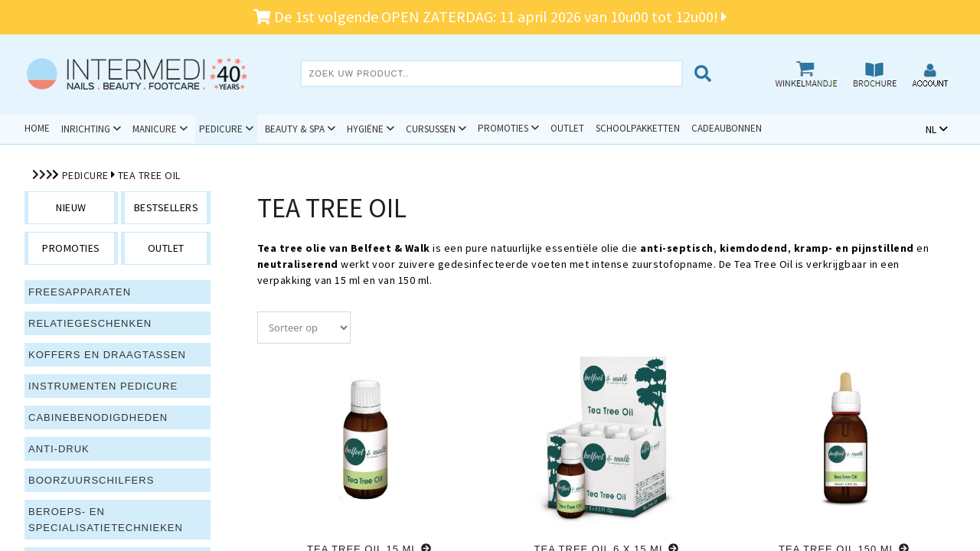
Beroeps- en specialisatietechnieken (106, 520)
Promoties (503, 128)
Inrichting (86, 129)
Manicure (155, 129)
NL (931, 129)
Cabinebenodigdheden (98, 417)
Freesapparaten (80, 292)
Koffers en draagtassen (107, 355)
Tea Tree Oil (149, 175)
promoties (71, 248)
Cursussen (431, 129)
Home (37, 128)
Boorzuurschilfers (91, 480)
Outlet (567, 128)
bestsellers (167, 207)
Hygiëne (365, 129)
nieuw (71, 207)
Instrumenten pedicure (103, 386)
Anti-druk (59, 449)
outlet (166, 248)
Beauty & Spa (295, 129)
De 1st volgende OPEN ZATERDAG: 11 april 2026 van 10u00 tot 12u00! (490, 16)
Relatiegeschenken (90, 323)
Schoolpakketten (638, 128)
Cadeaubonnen (727, 128)
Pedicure (221, 129)
